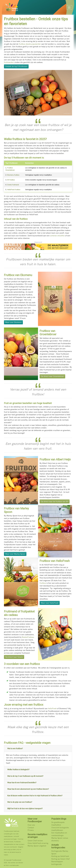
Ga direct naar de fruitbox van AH (55, 501)
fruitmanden (9, 62)
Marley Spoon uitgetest (37, 846)
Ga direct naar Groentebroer (52, 376)
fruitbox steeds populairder (30, 44)
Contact (31, 827)
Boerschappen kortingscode (57, 863)
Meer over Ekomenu (13, 322)
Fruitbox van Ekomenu (18, 275)
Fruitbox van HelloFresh (55, 561)
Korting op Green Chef (60, 859)
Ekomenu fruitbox (13, 175)
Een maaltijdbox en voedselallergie (59, 834)
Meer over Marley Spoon (15, 554)
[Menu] (69, 7)
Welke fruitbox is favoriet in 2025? (25, 139)
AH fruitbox (11, 180)
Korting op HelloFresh (60, 856)
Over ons (31, 825)
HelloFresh (52, 708)
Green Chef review (35, 840)
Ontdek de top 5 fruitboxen (16, 66)
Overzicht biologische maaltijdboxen (60, 829)
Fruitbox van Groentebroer (48, 333)
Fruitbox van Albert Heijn (55, 459)
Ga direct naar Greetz (14, 657)
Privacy (31, 830)
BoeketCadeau (28, 637)
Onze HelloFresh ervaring (38, 843)
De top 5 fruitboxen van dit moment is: (24, 158)
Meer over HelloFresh (50, 603)
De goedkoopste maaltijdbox (58, 823)
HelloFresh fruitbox (14, 190)
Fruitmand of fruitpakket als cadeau (19, 613)
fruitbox (43, 583)
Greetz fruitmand (13, 185)
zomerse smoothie (57, 235)
